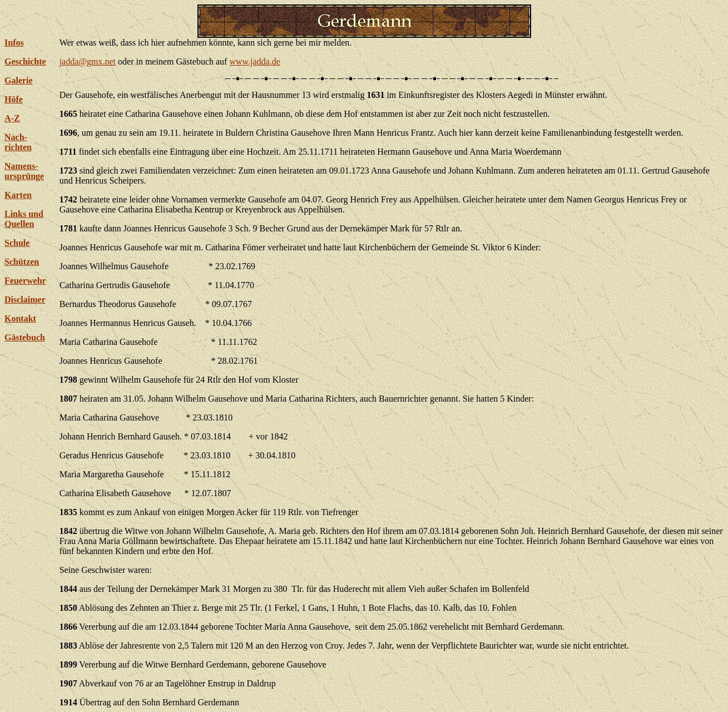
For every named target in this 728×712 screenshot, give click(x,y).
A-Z (12, 118)
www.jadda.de (254, 61)
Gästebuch (25, 337)
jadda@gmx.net (88, 61)
